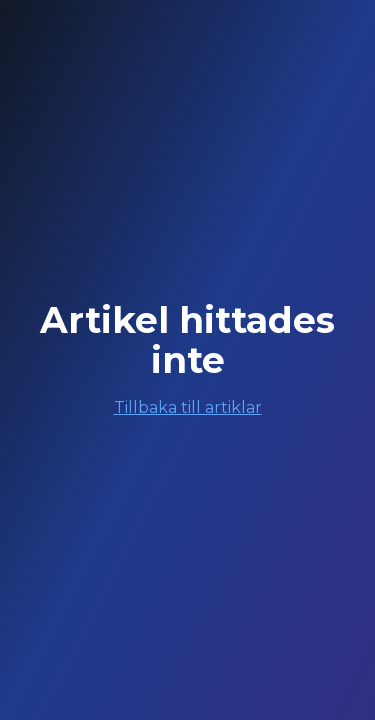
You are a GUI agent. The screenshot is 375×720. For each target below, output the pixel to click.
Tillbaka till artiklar (188, 407)
